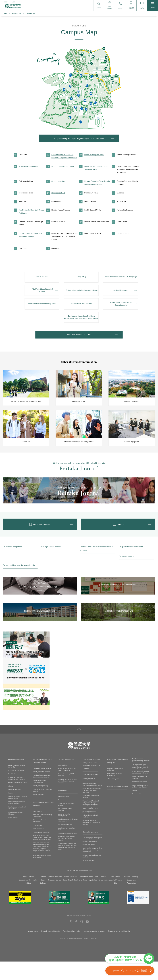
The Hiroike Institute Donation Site (116, 898)
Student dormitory (58, 191)
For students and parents (12, 565)
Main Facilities (63, 784)
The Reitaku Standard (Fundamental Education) (17, 797)
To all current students (140, 800)
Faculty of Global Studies (42, 790)
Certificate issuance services (67, 852)
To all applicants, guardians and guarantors (141, 778)
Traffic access (13, 836)
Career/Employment (90, 850)
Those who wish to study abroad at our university (140, 790)
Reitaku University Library (29, 176)
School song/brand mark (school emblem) (16, 821)
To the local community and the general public (140, 804)
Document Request (139, 812)
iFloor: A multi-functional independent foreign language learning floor (91, 821)
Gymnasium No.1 (58, 203)
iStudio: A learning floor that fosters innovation (67, 788)
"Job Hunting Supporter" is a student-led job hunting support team (92, 868)
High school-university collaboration (115, 793)
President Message (15, 792)
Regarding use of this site (51, 950)
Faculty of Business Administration (40, 800)
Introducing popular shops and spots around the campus (67, 857)
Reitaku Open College (43, 898)
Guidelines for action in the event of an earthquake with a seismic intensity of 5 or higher (67, 865)
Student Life (16, 13)
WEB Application (39, 847)
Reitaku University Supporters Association (131, 898)
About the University (16, 778)
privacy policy (33, 950)
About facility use (113, 797)
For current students (127, 574)
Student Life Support (65, 843)
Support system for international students (90, 797)
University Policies (14, 808)
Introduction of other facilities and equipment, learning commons (67, 799)
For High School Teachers (51, 565)
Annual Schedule (63, 815)
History (11, 804)
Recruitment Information (72, 950)
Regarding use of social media (119, 950)
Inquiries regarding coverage (94, 950)
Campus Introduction (66, 778)
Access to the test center (41, 851)
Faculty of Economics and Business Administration (42, 794)
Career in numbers (89, 863)
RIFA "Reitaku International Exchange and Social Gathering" (92, 809)
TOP (5, 13)
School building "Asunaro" (94, 164)
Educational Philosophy (16, 789)
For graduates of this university (131, 565)
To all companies (88, 879)
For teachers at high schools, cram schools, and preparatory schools (140, 784)
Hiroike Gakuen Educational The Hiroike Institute (28, 898)
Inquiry (134, 809)
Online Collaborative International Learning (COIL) (92, 803)
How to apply (37, 844)
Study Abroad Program (90, 793)
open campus (38, 830)
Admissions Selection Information (40, 839)
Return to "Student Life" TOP (79, 351)
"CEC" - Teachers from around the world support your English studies (91, 828)
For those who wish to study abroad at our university (96, 567)
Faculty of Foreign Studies (42, 787)
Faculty (11, 811)
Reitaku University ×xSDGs (17, 801)
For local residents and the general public (19, 584)
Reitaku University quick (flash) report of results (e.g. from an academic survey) (42, 856)
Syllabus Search (38, 813)
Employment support (90, 860)
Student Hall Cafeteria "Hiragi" (63, 176)
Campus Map (62, 818)
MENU (153, 5)
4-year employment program (92, 856)
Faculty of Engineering (41, 804)
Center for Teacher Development (64, 833)
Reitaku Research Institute (118, 805)
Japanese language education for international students (91, 841)
